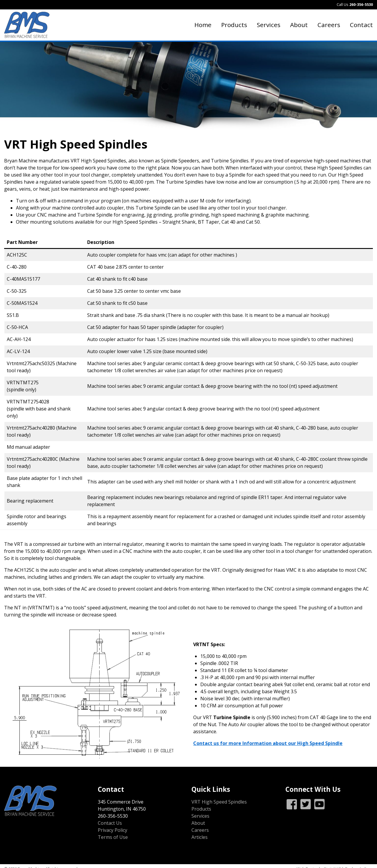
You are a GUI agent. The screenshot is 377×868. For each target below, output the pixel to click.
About (299, 25)
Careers (329, 25)
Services (269, 25)
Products (234, 25)
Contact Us (110, 823)
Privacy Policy (113, 830)
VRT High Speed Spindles (219, 802)
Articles (200, 837)
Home (203, 25)
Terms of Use (113, 837)
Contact (361, 25)
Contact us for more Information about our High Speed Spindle (268, 743)
